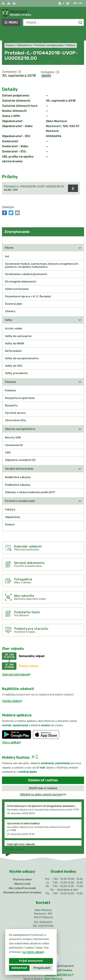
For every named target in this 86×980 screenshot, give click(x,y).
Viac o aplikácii (12, 731)
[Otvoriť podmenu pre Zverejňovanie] (80, 228)
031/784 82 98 (43, 919)
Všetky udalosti (12, 689)
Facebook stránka (43, 926)
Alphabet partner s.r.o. (59, 963)
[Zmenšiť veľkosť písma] (63, 3)
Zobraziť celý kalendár (17, 663)
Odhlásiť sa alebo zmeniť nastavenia (43, 783)
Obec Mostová (53, 967)
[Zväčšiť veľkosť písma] (68, 3)
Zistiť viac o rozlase (43, 776)
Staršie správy (14, 837)
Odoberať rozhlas (43, 768)
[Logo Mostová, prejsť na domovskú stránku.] (43, 13)
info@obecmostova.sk (43, 923)
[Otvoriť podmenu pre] (80, 236)
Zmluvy (46, 64)
